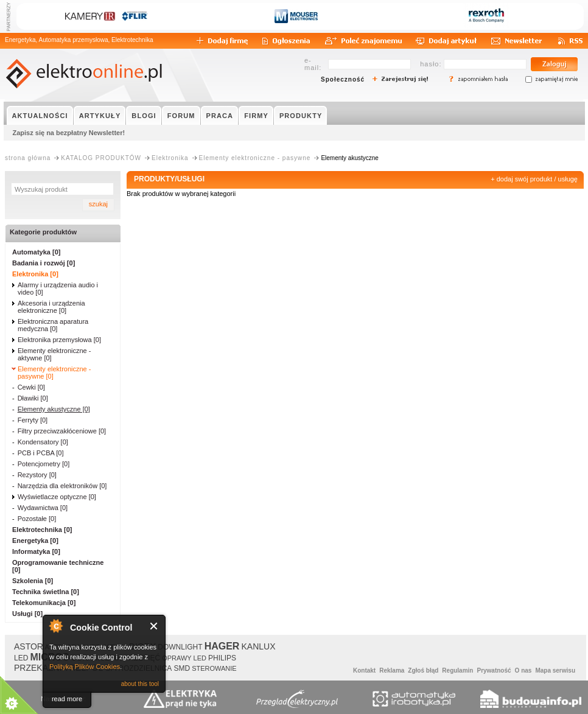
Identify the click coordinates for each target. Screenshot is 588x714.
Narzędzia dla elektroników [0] (62, 486)
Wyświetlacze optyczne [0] (57, 497)
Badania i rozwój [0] (44, 263)
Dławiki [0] (33, 398)
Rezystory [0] (37, 475)
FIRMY (256, 116)
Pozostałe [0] (37, 519)
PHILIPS (222, 658)
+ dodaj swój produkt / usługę (534, 179)
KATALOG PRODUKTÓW (101, 158)
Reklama (392, 670)
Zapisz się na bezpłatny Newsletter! (69, 133)
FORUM (181, 116)
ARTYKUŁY (100, 116)
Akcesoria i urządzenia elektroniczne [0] (51, 307)
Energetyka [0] (35, 541)
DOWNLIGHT (180, 647)
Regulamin (457, 670)
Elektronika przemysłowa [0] (59, 340)
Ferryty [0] (33, 420)
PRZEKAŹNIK (41, 668)
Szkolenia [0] (33, 581)
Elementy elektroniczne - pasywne (255, 158)
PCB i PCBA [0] (41, 453)
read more (67, 699)
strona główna (28, 158)
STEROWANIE (214, 668)
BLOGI (144, 116)
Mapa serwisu (555, 670)
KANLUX (258, 646)
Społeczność (343, 79)
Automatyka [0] (36, 252)
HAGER (222, 646)
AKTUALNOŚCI (40, 116)
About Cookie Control (55, 626)
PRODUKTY (301, 116)
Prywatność (494, 670)
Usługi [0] (27, 614)
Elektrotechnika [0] (42, 530)
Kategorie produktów (43, 232)
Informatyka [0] (36, 551)
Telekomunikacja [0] (44, 603)
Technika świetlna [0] (46, 592)
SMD (182, 668)
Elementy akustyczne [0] (54, 409)
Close (154, 626)
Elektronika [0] (35, 274)
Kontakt (364, 670)
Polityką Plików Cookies (85, 667)
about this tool (140, 684)
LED (21, 658)
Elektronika (170, 158)
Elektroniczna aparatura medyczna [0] (53, 325)
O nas (523, 670)
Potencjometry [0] (44, 464)
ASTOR (29, 646)
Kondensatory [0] (43, 442)
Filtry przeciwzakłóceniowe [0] (62, 431)
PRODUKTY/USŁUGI (169, 179)
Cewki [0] (31, 387)
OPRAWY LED (184, 658)
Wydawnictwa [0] (43, 508)
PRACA (220, 116)
